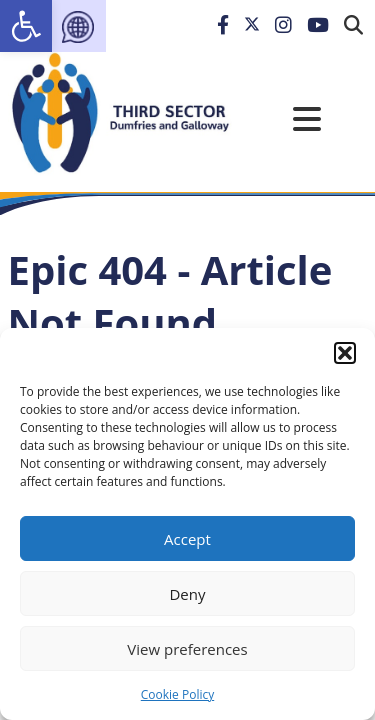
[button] (345, 353)
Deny (187, 594)
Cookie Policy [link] (177, 694)
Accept (187, 539)
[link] (26, 26)
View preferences (187, 649)
